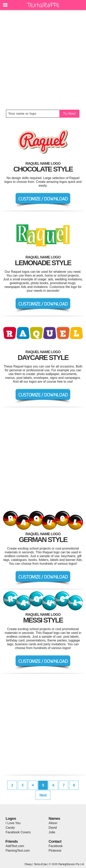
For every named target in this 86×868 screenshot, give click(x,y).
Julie (52, 832)
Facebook (56, 846)
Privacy (28, 864)
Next (43, 795)
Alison (53, 823)
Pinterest (55, 851)
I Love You (13, 823)
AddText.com (15, 846)
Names (54, 818)
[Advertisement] (43, 60)
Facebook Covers (18, 832)
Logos (11, 818)
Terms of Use (40, 864)
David (53, 828)
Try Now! (69, 114)
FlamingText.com (18, 851)
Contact (55, 841)
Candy (10, 828)
